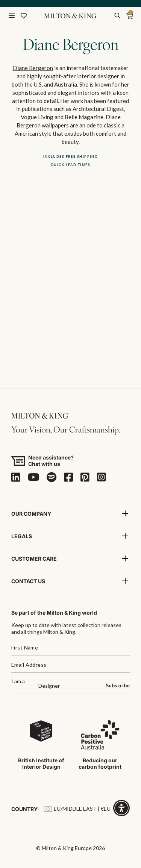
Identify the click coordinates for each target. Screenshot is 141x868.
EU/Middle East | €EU (77, 809)
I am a (18, 682)
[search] (117, 16)
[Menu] (12, 16)
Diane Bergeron (33, 68)
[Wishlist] (24, 16)
